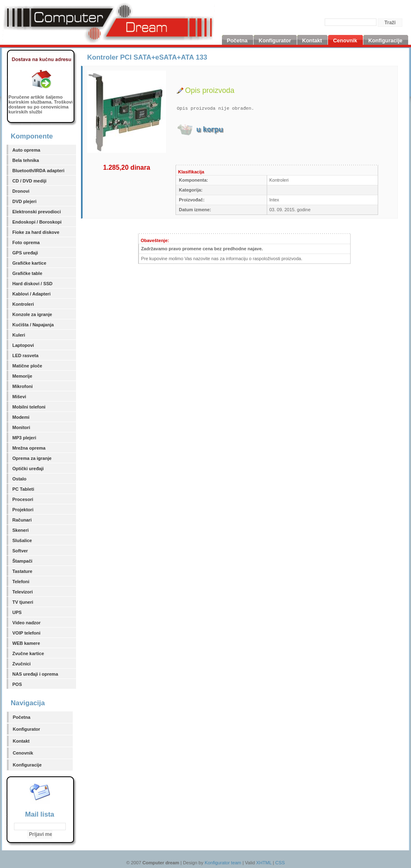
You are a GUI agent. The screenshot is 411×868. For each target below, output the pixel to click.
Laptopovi (23, 345)
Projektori (23, 510)
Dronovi (21, 191)
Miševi (19, 397)
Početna (22, 717)
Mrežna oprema (29, 448)
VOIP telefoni (26, 633)
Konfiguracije (27, 765)
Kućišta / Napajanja (33, 325)
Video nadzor (27, 623)
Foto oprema (26, 242)
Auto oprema (26, 150)
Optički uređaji (28, 469)
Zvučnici (22, 664)
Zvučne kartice (28, 653)
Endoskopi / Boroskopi (37, 222)
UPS (17, 612)
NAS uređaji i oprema (35, 674)
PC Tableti (23, 489)
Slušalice (22, 540)
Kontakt (21, 741)
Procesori (23, 499)
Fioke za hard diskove (36, 232)
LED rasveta (25, 356)
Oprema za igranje (32, 458)
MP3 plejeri (24, 438)
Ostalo (19, 479)
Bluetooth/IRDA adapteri (38, 171)
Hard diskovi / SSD (32, 284)
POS (17, 684)
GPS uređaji (25, 253)
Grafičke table (27, 273)
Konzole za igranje (32, 314)
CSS (280, 863)
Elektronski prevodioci (37, 212)
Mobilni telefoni (29, 407)
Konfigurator (27, 729)
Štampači (22, 561)
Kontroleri (23, 304)
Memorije (22, 376)
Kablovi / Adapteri (31, 294)
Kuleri (19, 335)
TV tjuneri (23, 602)
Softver (20, 551)
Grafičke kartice (29, 263)
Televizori (23, 592)
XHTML (264, 863)
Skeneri (21, 530)
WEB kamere (26, 643)
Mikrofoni (23, 386)
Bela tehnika (26, 160)
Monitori (21, 427)
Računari (22, 520)
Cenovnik (23, 753)
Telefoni (21, 582)
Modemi (21, 417)
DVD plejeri (24, 201)
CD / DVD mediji (29, 181)
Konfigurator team (223, 863)
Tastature (22, 571)
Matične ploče (27, 366)
